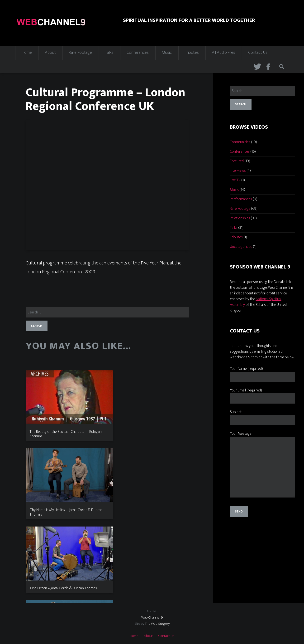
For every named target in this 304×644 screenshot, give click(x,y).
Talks (109, 53)
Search (282, 67)
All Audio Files (223, 53)
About (50, 53)
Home (27, 53)
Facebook (270, 67)
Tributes (192, 53)
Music (167, 53)
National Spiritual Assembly (256, 302)
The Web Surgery (157, 624)
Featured (237, 161)
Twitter (257, 67)
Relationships (240, 218)
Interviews (238, 171)
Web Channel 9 (152, 617)
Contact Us (258, 53)
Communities (240, 142)
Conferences (138, 53)
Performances (241, 199)
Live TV (235, 180)
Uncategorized (241, 247)
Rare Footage (80, 53)
